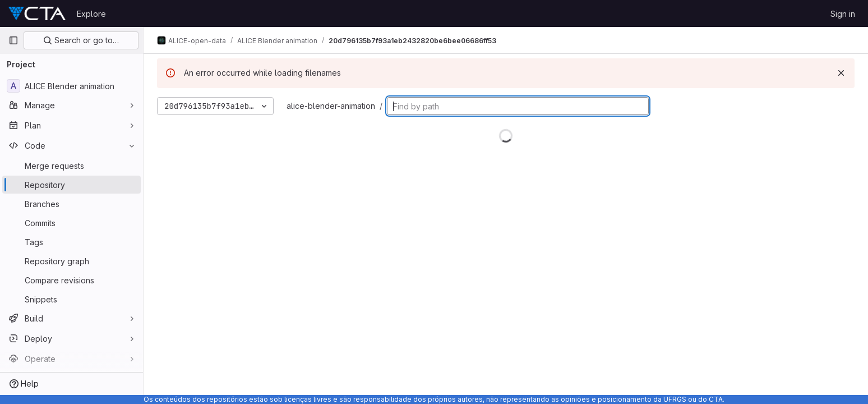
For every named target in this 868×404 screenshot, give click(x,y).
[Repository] (71, 185)
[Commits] (71, 223)
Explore (91, 14)
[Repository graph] (71, 261)
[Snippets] (71, 299)
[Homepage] (37, 13)
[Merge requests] (71, 166)
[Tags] (71, 242)
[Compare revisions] (71, 280)
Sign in (843, 14)
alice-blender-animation (331, 106)
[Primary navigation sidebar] (13, 40)
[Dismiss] (841, 73)
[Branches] (71, 204)
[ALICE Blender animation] (71, 86)
